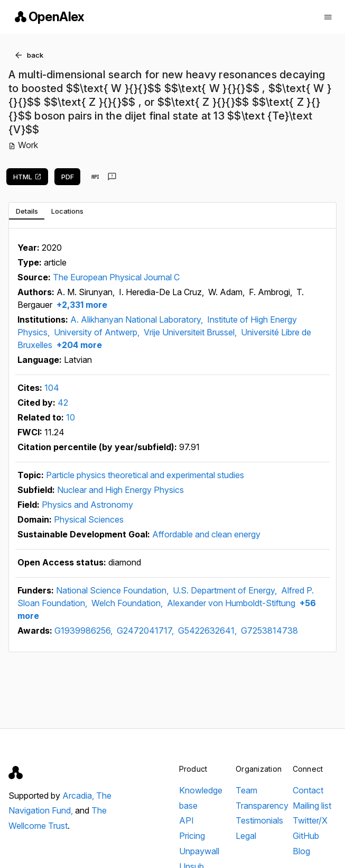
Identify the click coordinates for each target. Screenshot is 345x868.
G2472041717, (146, 631)
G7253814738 (269, 631)
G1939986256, (85, 631)
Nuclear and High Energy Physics (120, 490)
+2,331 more (81, 305)
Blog (301, 851)
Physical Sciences (89, 519)
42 (63, 403)
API (187, 820)
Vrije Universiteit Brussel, (191, 332)
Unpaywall (199, 851)
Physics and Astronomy (87, 505)
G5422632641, (208, 631)
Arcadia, (79, 796)
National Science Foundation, (113, 590)
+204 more (78, 345)
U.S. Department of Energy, (226, 590)
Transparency (262, 806)
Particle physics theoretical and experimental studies (145, 475)
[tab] (27, 211)
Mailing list (312, 806)
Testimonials (259, 820)
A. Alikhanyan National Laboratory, (138, 319)
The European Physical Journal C (116, 277)
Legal (246, 836)
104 (52, 388)
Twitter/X (310, 820)
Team (246, 790)
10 (71, 417)
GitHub (306, 836)
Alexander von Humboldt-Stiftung (231, 603)
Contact (308, 790)
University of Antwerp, (98, 332)
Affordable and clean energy (206, 534)
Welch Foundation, (128, 603)
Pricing (192, 836)
